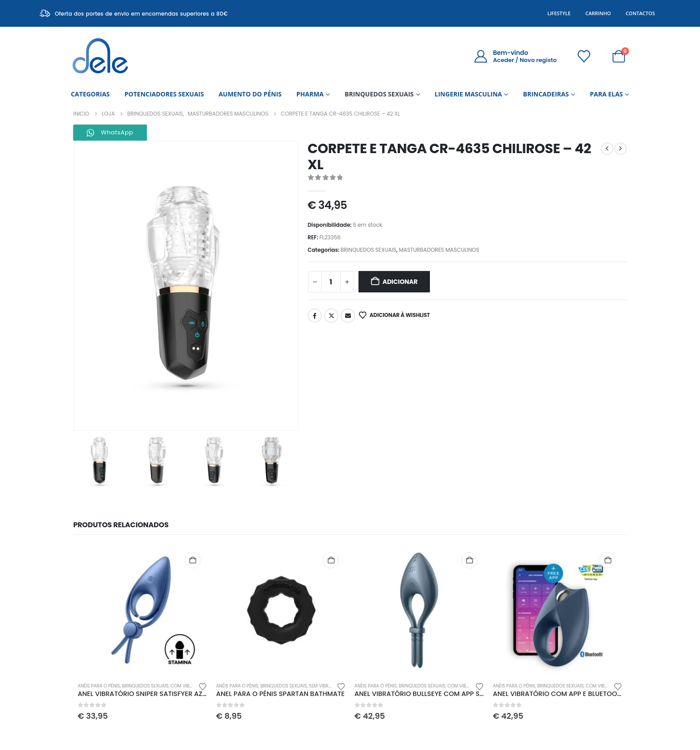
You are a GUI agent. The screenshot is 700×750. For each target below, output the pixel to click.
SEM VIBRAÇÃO (325, 686)
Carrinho (598, 13)
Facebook (315, 316)
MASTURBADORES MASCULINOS (439, 250)
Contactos (640, 13)
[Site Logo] (100, 56)
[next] (621, 149)
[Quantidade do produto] (331, 282)
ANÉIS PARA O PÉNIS (99, 686)
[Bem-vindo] (515, 56)
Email (348, 316)
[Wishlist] (584, 56)
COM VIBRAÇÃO (188, 686)
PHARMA (310, 94)
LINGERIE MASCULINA (469, 94)
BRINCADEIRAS (546, 94)
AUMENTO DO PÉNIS (250, 94)
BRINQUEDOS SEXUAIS (379, 94)
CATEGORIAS (90, 94)
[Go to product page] (142, 610)
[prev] (607, 149)
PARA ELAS (606, 94)
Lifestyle (559, 13)
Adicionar (400, 282)
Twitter (331, 316)
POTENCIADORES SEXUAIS (164, 94)
